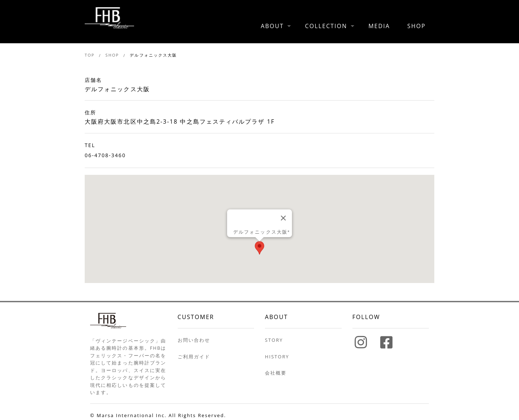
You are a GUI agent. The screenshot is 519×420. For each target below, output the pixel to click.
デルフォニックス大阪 (153, 55)
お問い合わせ (194, 340)
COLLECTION (326, 26)
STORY (274, 340)
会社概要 (276, 373)
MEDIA (379, 26)
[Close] (283, 218)
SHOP (416, 26)
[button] (259, 248)
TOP (90, 55)
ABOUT (272, 26)
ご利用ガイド (194, 357)
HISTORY (277, 357)
